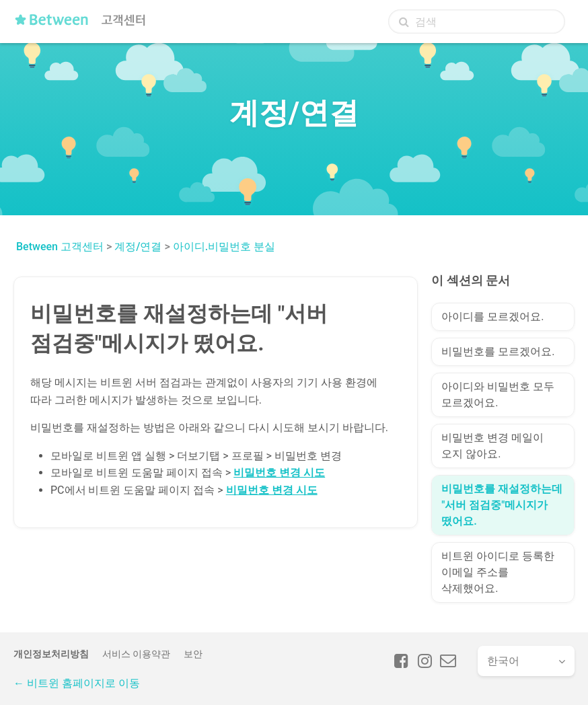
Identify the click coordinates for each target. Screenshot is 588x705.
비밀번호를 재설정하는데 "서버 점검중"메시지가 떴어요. (502, 505)
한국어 (503, 661)
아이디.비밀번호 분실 (224, 247)
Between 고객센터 (60, 247)
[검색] (477, 22)
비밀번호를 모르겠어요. (498, 351)
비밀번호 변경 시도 (279, 473)
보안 (193, 654)
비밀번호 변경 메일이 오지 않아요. (492, 446)
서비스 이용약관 (136, 654)
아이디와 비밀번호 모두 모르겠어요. (498, 395)
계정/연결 (138, 247)
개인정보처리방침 (51, 654)
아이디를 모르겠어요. (492, 317)
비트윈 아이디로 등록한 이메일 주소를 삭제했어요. (498, 572)
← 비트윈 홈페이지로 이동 (77, 683)
